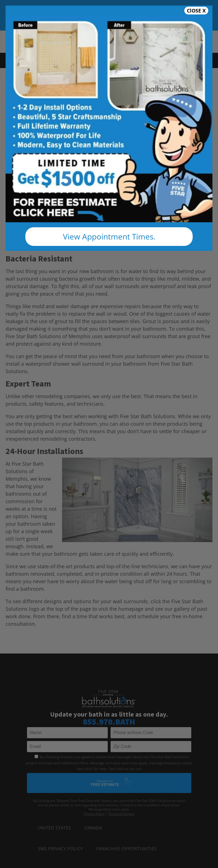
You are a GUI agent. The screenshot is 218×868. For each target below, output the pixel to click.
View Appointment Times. (109, 236)
